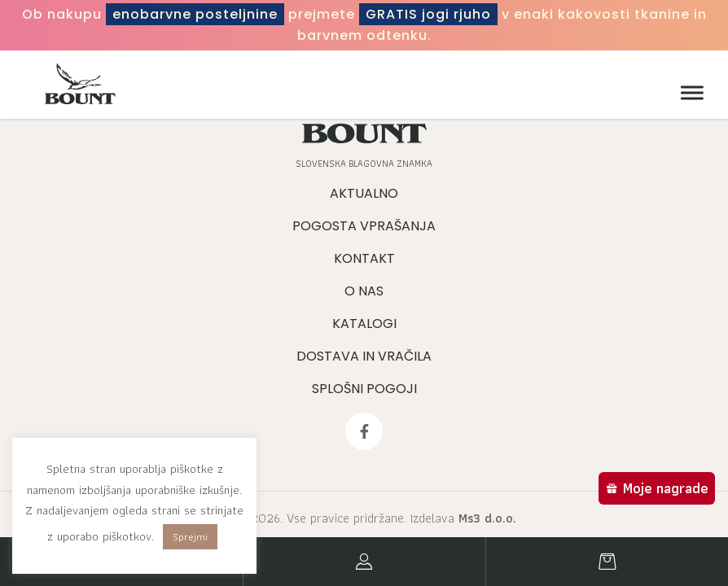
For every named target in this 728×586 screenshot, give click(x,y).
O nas (364, 291)
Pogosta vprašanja (364, 226)
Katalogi (364, 324)
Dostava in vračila (364, 356)
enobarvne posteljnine (195, 14)
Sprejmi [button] (190, 537)
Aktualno (364, 193)
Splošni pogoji (364, 389)
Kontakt (364, 258)
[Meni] (688, 93)
